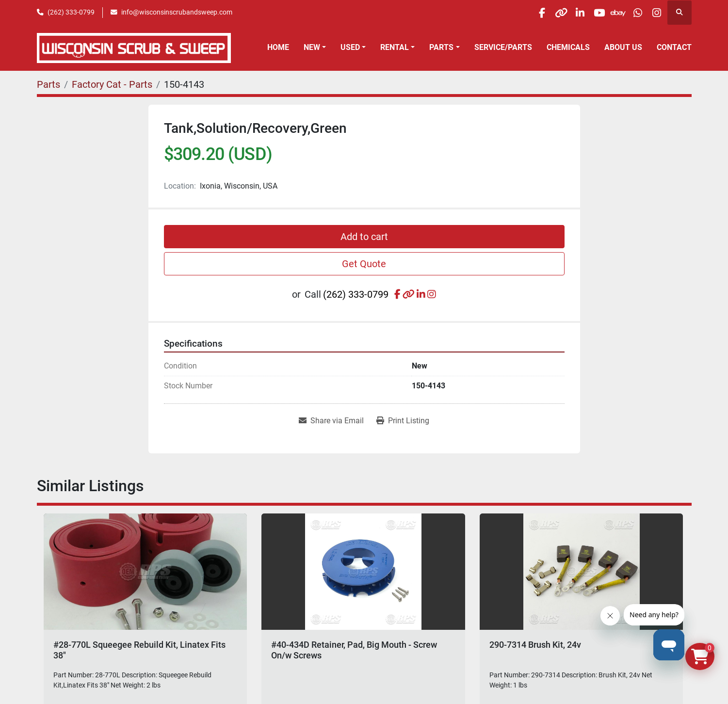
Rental (395, 47)
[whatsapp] (630, 13)
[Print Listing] (403, 421)
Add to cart (364, 237)
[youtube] (580, 13)
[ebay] (605, 13)
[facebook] (506, 13)
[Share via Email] (331, 421)
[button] (315, 48)
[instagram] (654, 13)
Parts (441, 47)
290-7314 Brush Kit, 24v (535, 645)
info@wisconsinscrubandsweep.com (177, 12)
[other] (531, 13)
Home (278, 47)
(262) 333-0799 (71, 12)
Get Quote (364, 264)
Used (350, 47)
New (312, 47)
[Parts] (49, 84)
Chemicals (568, 47)
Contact (674, 47)
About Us (623, 47)
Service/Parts (503, 47)
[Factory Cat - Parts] (112, 84)
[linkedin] (555, 13)
